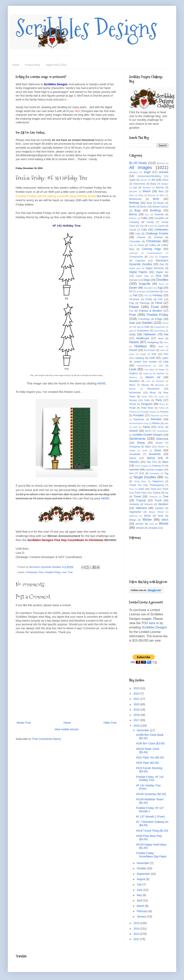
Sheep (141, 443)
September (144, 874)
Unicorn (148, 504)
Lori (161, 366)
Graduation (143, 331)
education (149, 288)
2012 (137, 939)
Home (16, 65)
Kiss (166, 354)
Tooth (165, 489)
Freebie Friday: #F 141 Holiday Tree (150, 779)
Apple (132, 180)
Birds (156, 199)
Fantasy (158, 295)
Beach (147, 191)
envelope (141, 292)
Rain (166, 416)
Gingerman (159, 327)
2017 (137, 720)
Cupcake (140, 261)
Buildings (156, 210)
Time (132, 489)
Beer (132, 195)
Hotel (161, 346)
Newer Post (24, 723)
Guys (132, 334)
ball (135, 188)
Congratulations (155, 253)
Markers (133, 377)
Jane (162, 350)
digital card (135, 268)
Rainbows (139, 419)
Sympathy (155, 473)
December (143, 730)
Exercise (154, 292)
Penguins (147, 404)
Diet (162, 264)
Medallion (134, 381)
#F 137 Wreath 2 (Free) (150, 817)
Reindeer (156, 419)
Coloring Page (152, 249)
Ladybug (139, 358)
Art (153, 180)
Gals (132, 323)
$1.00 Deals (138, 163)
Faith (166, 292)
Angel (147, 172)
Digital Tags (142, 276)
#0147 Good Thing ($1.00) (152, 831)
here (152, 623)
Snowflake (135, 454)
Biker (162, 195)
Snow (158, 450)
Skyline (161, 447)
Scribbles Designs (86, 28)
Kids (154, 354)
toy (167, 493)
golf (131, 331)
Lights (165, 358)
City (131, 245)
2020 (137, 704)
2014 (137, 929)
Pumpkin (138, 415)
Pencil (133, 404)
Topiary (156, 493)
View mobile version (67, 729)
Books (161, 203)
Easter (133, 288)
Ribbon (156, 423)
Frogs (159, 319)
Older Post (110, 723)
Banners (133, 191)
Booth (132, 207)
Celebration (161, 230)
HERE (101, 383)
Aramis (144, 180)
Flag (132, 303)
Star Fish (152, 462)
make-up (148, 373)
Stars (165, 462)
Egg (160, 288)
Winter (147, 520)
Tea (166, 477)
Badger (165, 184)
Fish (160, 299)
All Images (141, 167)
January (142, 916)
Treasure (153, 497)
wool (151, 524)
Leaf (152, 358)
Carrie (161, 226)
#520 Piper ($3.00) (147, 763)
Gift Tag (136, 327)
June (140, 890)
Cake (144, 218)
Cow (151, 257)
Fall (135, 295)
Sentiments (137, 439)
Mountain (160, 385)
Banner (160, 188)
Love (133, 369)
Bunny (133, 214)
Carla (151, 226)
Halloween (150, 334)
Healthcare (143, 338)
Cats (144, 230)
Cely (138, 234)
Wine (161, 516)
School (133, 431)
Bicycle (151, 195)
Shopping (134, 447)
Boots (143, 207)
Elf (131, 292)
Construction (136, 257)
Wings (133, 520)
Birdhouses (135, 199)
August (141, 879)
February (143, 911)
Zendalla (153, 528)
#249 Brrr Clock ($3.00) (150, 743)
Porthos (133, 412)
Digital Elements (155, 268)
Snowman (155, 454)
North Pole (147, 397)
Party (159, 400)
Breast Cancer (160, 207)
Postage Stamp (148, 412)
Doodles (162, 280)
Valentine (141, 508)
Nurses (133, 400)
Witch (165, 520)
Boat (149, 203)
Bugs (138, 210)
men (148, 381)
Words (164, 524)
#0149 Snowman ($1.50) (151, 794)
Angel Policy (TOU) (56, 65)
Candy (150, 222)
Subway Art (158, 466)
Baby (153, 184)
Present (164, 412)
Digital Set (162, 272)
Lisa (64, 572)
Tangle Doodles (145, 477)
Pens (162, 404)
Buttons (133, 218)
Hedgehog (153, 342)
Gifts (147, 327)
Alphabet (133, 172)
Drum (161, 284)
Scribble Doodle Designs (148, 435)
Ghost (165, 323)
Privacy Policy (32, 65)
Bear (161, 191)
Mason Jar (153, 377)
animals (164, 172)
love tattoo (150, 370)
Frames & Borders (150, 311)
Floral (159, 303)
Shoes (159, 443)
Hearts (134, 342)
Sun (131, 473)
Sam (135, 427)
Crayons (164, 257)
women (139, 524)
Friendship (144, 319)
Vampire (159, 508)
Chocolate (135, 241)
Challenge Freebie (157, 233)
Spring (151, 458)
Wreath (140, 528)
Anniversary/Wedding (149, 176)
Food (155, 307)
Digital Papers (138, 272)
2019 (137, 710)
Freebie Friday (53, 572)
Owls (147, 400)
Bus (147, 214)
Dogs (147, 280)
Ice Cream (150, 350)
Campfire (159, 218)
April (140, 900)
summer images (154, 470)
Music (153, 393)
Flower (134, 307)
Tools (153, 489)
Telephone (158, 481)
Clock (141, 245)
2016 (137, 726)
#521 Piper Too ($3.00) (150, 757)
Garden (147, 323)
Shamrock (162, 439)
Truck (158, 500)
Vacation (163, 504)
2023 (137, 688)
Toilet (141, 489)
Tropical (141, 500)
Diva (158, 276)
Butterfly (159, 214)
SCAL (161, 427)
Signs (148, 447)
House (133, 350)
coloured (133, 253)
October (142, 868)
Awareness (139, 184)
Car (142, 226)
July (139, 884)
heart (161, 338)
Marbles (161, 373)
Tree (70, 572)
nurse (161, 397)
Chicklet (158, 237)
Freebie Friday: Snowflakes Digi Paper (151, 855)
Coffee (152, 245)
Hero (166, 342)
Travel (137, 496)
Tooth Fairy (140, 493)
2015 (137, 923)
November (143, 863)
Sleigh (132, 451)
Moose (145, 385)
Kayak (143, 354)
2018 (137, 715)
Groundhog (159, 331)
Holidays (141, 346)
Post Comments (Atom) (47, 739)
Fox (131, 311)
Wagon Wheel (156, 512)
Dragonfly (145, 284)
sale (166, 423)
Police (161, 408)
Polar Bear (147, 408)
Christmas (31, 572)
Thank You (135, 485)
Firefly (149, 299)
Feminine (134, 299)
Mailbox (133, 373)
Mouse (133, 389)
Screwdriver (163, 431)
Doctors (133, 280)
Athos (165, 180)
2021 (137, 699)
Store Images (141, 466)
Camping (134, 222)
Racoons (155, 416)
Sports (133, 458)
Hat (166, 334)
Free (41, 572)
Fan (146, 295)
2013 (137, 934)
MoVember (135, 393)
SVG (142, 473)
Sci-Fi (148, 431)
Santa (146, 427)
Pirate (132, 408)
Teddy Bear (140, 481)
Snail (145, 451)
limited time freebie (145, 362)
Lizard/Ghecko (144, 366)
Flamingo (145, 303)
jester (132, 354)
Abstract (161, 163)
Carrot (133, 230)
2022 (137, 694)
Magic (162, 370)
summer (134, 469)
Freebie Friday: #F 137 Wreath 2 (150, 810)
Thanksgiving (156, 485)
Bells (141, 195)
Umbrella (134, 504)
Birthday (134, 203)
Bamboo (147, 188)
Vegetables (135, 512)
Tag (166, 473)
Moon (132, 385)
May (140, 895)
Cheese (141, 237)
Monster (160, 381)
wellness (133, 516)
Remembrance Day (139, 423)
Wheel (147, 516)
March (141, 906)
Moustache (153, 389)
